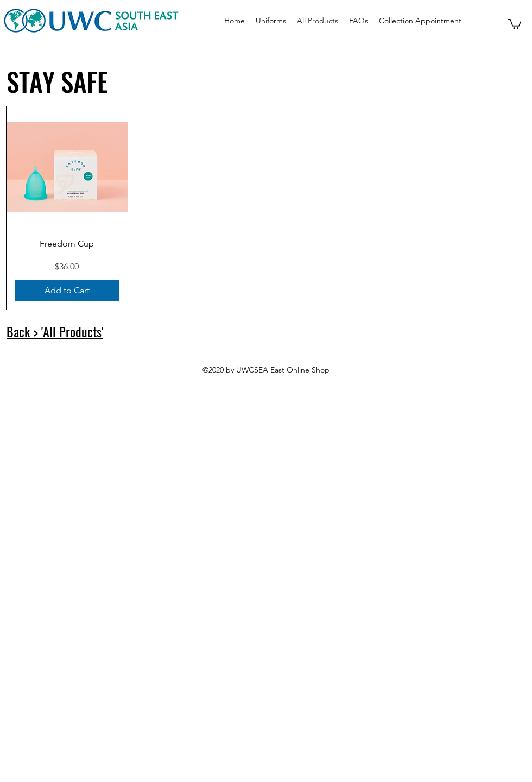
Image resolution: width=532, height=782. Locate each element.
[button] (515, 23)
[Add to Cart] (67, 291)
